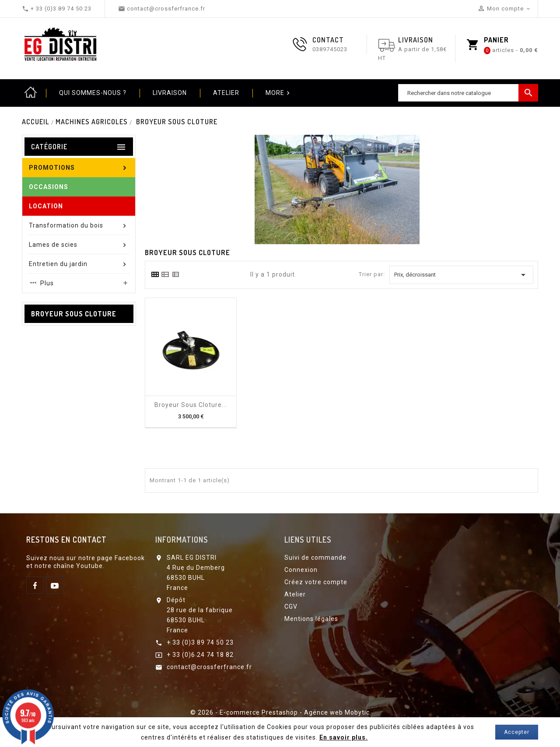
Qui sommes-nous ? (93, 93)
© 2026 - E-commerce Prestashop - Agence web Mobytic (280, 712)
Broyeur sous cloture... (191, 405)
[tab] (155, 274)
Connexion (301, 570)
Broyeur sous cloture (74, 314)
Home (31, 93)
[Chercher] (468, 93)
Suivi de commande (315, 558)
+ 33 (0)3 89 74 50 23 (200, 642)
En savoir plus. (344, 737)
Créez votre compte (316, 582)
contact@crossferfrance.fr (209, 667)
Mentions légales (311, 619)
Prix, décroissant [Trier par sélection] (461, 275)
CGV (291, 607)
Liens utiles (308, 540)
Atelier (226, 93)
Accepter (517, 732)
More (279, 93)
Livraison (170, 93)
